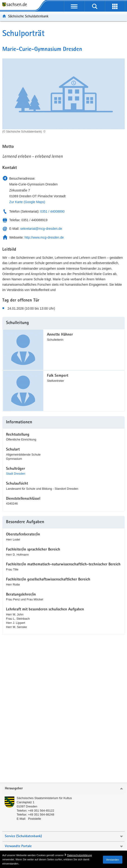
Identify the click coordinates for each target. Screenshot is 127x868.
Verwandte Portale (18, 846)
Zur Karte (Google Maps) (27, 202)
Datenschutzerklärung (79, 855)
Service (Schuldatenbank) (23, 836)
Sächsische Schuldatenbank (28, 16)
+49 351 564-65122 (41, 811)
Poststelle (34, 819)
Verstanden (112, 860)
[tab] (63, 789)
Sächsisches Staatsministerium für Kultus (44, 798)
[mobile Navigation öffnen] (74, 6)
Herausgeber (14, 789)
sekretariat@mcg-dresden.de (41, 229)
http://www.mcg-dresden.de (44, 237)
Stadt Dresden (16, 474)
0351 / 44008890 (52, 211)
